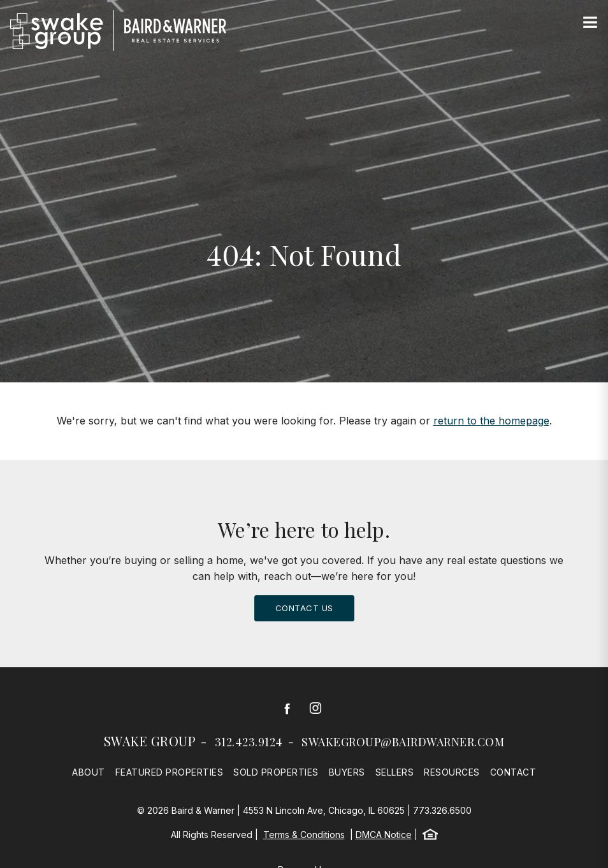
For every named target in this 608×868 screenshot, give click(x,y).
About (89, 772)
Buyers (347, 772)
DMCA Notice (384, 835)
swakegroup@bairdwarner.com (403, 742)
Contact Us (304, 608)
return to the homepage (491, 421)
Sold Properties (276, 772)
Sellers (395, 772)
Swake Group (150, 741)
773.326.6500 (442, 810)
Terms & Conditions (304, 835)
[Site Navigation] (590, 23)
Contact (513, 772)
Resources (452, 772)
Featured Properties (170, 772)
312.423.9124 (249, 742)
